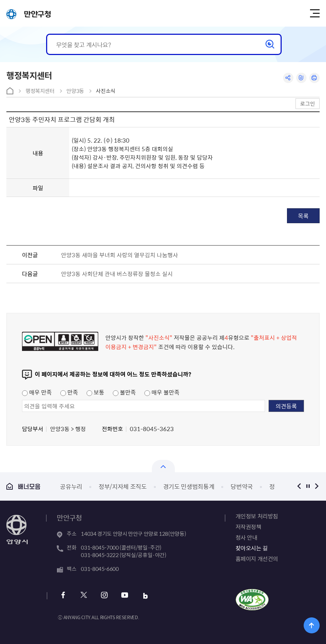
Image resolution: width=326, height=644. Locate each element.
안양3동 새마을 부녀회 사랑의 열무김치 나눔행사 (120, 255)
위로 (312, 625)
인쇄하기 (314, 78)
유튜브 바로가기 (125, 596)
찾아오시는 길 (252, 548)
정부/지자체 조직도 (123, 486)
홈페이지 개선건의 (257, 558)
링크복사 (301, 78)
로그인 (308, 103)
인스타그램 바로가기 (104, 596)
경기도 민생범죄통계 (189, 486)
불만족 (124, 392)
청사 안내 (247, 537)
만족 (69, 392)
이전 (299, 486)
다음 (317, 486)
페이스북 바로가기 (63, 596)
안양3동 (75, 91)
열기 (163, 466)
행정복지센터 (40, 91)
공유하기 (288, 78)
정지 (308, 486)
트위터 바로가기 (84, 596)
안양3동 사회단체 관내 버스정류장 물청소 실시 (117, 274)
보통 (95, 392)
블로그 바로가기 (145, 596)
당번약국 (242, 486)
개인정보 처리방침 (257, 516)
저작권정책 (248, 527)
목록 (303, 216)
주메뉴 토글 (315, 13)
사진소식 (106, 91)
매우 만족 (37, 392)
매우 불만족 (162, 392)
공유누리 (71, 486)
